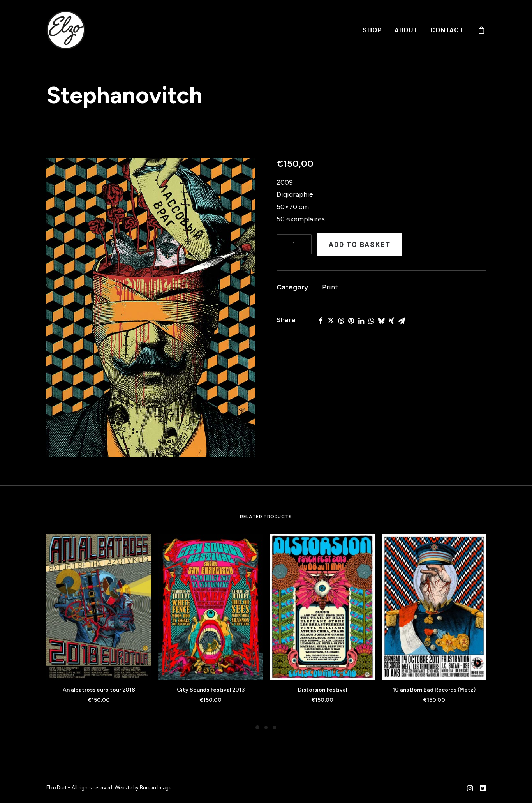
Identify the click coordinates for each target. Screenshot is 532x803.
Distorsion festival (322, 690)
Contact (447, 30)
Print (330, 287)
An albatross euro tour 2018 (99, 690)
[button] (151, 308)
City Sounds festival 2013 (211, 690)
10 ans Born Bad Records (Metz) (434, 690)
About (406, 30)
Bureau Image (156, 788)
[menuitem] (372, 30)
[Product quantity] (294, 244)
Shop (372, 30)
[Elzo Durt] (66, 30)
